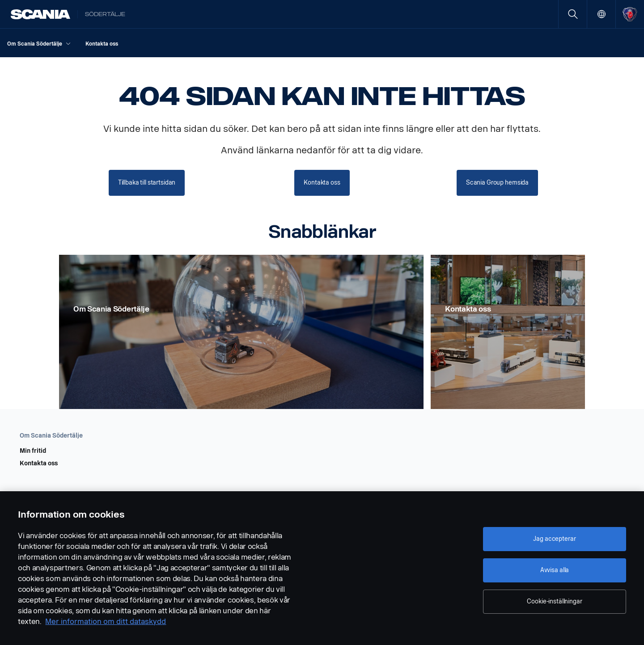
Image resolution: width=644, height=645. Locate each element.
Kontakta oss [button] (322, 183)
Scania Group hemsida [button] (497, 183)
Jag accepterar (554, 539)
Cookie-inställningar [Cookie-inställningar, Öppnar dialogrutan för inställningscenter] (554, 601)
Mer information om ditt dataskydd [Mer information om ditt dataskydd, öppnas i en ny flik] (106, 622)
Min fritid (33, 451)
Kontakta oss (39, 464)
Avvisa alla (555, 570)
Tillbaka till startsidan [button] (147, 183)
